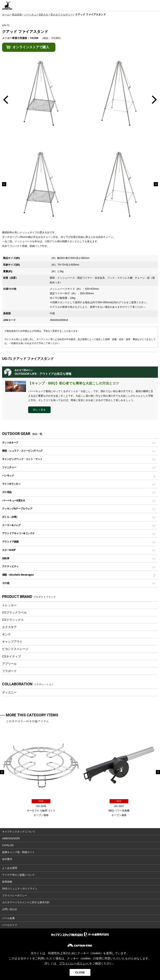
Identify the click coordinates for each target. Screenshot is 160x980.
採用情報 (7, 882)
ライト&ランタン (11, 484)
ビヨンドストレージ (15, 649)
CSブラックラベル (14, 612)
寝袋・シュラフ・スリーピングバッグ (22, 451)
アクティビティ (10, 566)
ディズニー (9, 692)
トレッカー (9, 605)
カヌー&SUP (9, 550)
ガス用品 (7, 492)
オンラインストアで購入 (31, 47)
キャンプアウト (12, 642)
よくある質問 (10, 868)
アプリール (9, 664)
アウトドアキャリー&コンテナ (18, 533)
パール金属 (8, 918)
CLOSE (80, 972)
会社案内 (7, 859)
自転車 (6, 558)
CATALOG (8, 845)
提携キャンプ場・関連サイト (18, 852)
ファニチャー (9, 467)
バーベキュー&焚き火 (14, 500)
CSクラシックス (13, 620)
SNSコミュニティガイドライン (20, 889)
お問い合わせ (10, 909)
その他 (6, 583)
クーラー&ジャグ (11, 525)
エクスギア (9, 627)
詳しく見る (39, 410)
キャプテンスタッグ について (19, 832)
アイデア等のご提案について (18, 875)
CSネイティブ (11, 656)
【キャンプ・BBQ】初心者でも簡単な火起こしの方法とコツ (74, 383)
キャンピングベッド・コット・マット (22, 459)
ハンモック (8, 475)
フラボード (9, 671)
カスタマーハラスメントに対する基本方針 (26, 902)
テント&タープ (10, 443)
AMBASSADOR (11, 838)
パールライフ (10, 925)
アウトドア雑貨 (10, 542)
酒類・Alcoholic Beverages (18, 575)
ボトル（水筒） (10, 517)
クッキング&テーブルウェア (17, 509)
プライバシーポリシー (15, 896)
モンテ (6, 634)
